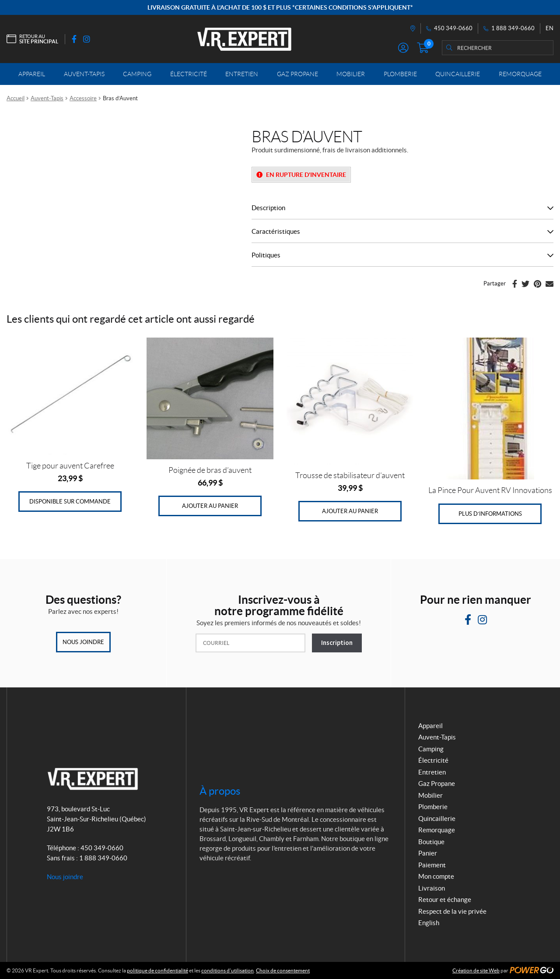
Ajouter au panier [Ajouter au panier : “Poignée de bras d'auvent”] (210, 506)
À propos (220, 791)
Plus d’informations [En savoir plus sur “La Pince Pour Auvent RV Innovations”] (490, 514)
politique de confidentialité (157, 970)
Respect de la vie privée (452, 911)
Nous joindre (83, 642)
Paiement (432, 865)
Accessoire (83, 98)
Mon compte (436, 876)
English (429, 923)
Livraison (432, 888)
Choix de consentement (283, 970)
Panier (428, 853)
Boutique (431, 842)
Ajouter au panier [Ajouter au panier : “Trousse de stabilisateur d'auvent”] (350, 511)
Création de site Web (476, 970)
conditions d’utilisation (227, 970)
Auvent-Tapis (47, 98)
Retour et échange (445, 900)
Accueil (16, 98)
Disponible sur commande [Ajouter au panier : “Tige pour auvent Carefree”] (70, 502)
